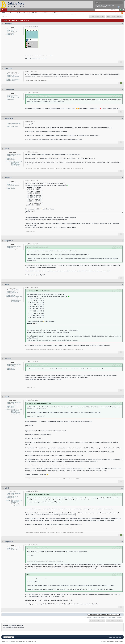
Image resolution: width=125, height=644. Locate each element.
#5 (122, 149)
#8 (122, 285)
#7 (122, 241)
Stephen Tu (9, 241)
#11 (122, 488)
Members (10, 10)
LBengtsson (9, 90)
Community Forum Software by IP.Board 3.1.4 (112, 641)
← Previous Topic (88, 617)
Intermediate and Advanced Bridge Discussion (52, 13)
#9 (122, 359)
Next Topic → (120, 617)
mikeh (7, 149)
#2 (122, 69)
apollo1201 (9, 118)
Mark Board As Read (31, 641)
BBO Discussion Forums (8, 13)
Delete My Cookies (20, 641)
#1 (122, 24)
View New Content (116, 13)
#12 (122, 542)
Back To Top (5, 641)
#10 (122, 397)
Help (120, 7)
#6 (122, 178)
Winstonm (9, 68)
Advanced (123, 10)
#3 (122, 90)
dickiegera (9, 24)
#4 (122, 118)
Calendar (17, 10)
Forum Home (12, 641)
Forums (4, 10)
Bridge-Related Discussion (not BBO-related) (27, 13)
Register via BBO (101, 7)
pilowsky (8, 178)
